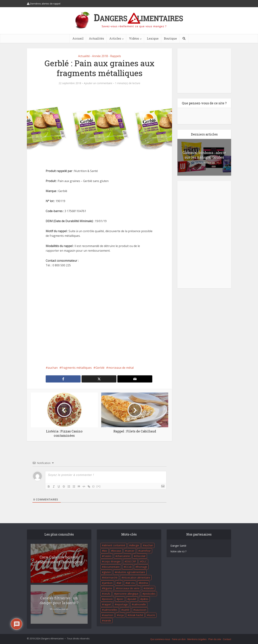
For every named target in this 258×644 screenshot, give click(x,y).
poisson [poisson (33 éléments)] (108, 599)
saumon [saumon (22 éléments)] (108, 615)
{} (94, 486)
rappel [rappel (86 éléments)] (107, 604)
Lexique (153, 38)
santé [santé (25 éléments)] (126, 610)
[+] (99, 486)
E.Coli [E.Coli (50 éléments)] (128, 567)
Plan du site (215, 639)
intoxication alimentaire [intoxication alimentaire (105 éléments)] (137, 578)
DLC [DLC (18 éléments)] (144, 561)
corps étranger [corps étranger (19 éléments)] (112, 561)
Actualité (84, 56)
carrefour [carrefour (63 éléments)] (145, 551)
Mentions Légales (197, 639)
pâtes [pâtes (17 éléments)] (145, 599)
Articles (115, 38)
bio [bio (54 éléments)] (105, 551)
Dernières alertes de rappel (44, 4)
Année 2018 (100, 56)
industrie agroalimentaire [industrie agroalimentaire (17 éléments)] (131, 572)
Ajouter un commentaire (98, 83)
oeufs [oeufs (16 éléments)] (107, 594)
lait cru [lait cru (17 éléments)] (131, 583)
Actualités (96, 38)
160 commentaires (59, 568)
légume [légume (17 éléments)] (108, 588)
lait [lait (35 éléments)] (120, 583)
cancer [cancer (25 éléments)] (131, 551)
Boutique (170, 38)
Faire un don (179, 639)
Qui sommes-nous (160, 639)
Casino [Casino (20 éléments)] (107, 556)
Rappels (116, 56)
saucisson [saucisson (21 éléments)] (141, 610)
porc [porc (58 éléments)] (121, 599)
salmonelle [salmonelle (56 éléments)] (140, 604)
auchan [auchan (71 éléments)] (149, 545)
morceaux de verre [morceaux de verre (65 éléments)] (129, 588)
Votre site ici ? (178, 551)
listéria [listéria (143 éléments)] (144, 583)
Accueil (78, 38)
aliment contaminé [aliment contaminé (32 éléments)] (114, 545)
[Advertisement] (99, 316)
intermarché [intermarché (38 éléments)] (111, 578)
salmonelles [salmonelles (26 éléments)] (110, 610)
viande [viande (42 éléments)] (107, 620)
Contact (227, 639)
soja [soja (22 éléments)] (121, 615)
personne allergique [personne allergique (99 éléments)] (127, 594)
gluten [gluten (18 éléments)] (107, 572)
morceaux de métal (121, 368)
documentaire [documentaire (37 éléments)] (112, 567)
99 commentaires (59, 609)
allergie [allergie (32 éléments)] (135, 545)
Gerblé (100, 368)
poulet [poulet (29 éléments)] (133, 599)
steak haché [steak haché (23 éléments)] (136, 615)
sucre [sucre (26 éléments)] (152, 615)
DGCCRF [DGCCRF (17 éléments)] (131, 561)
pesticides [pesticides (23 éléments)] (150, 594)
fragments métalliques (77, 368)
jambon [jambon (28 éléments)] (108, 583)
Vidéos (134, 38)
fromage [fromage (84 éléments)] (142, 567)
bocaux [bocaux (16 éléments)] (117, 551)
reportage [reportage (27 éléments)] (122, 604)
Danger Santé (178, 546)
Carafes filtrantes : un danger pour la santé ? (59, 600)
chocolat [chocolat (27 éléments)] (140, 556)
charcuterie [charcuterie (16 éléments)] (123, 556)
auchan (53, 368)
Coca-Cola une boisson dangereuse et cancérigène (59, 559)
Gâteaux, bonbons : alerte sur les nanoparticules (204, 155)
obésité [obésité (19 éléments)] (149, 588)
